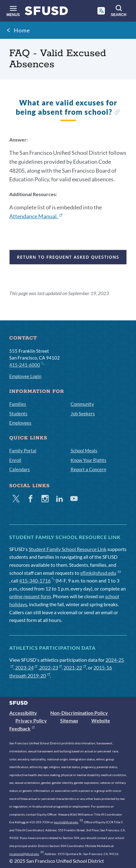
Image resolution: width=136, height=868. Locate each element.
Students (18, 413)
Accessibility (23, 713)
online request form (30, 596)
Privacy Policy (31, 720)
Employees (20, 423)
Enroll (15, 460)
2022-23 (51, 667)
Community (82, 404)
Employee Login (25, 376)
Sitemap (69, 720)
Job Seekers (83, 413)
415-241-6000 (27, 364)
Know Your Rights (89, 460)
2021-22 (75, 667)
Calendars (20, 469)
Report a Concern (88, 469)
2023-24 (26, 667)
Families (18, 404)
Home (22, 30)
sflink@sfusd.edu (100, 573)
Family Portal (23, 450)
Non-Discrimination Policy (79, 713)
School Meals (84, 450)
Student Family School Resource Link (68, 549)
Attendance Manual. (36, 216)
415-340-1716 (37, 580)
